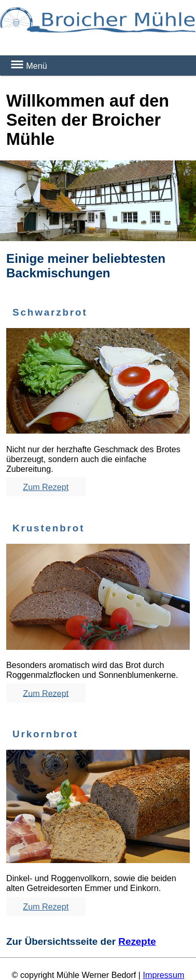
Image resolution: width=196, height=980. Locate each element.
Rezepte (137, 941)
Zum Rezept (46, 487)
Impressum (163, 975)
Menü (29, 65)
